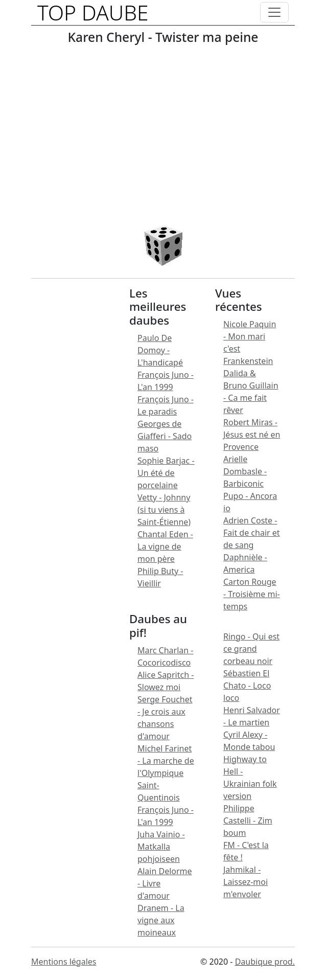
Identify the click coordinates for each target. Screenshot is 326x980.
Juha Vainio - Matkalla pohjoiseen (161, 847)
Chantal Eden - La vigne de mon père (165, 546)
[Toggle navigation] (274, 12)
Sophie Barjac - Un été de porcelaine (166, 473)
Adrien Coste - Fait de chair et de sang (252, 533)
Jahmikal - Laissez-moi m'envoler (246, 882)
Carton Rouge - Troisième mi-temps (252, 594)
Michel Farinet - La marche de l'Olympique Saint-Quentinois (166, 773)
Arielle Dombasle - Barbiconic (245, 471)
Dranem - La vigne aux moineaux (161, 920)
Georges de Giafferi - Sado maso (165, 436)
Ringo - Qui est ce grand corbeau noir (251, 649)
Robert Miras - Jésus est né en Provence (252, 435)
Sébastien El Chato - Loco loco (247, 686)
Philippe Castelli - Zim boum (248, 821)
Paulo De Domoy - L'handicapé (160, 350)
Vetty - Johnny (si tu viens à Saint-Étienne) (164, 510)
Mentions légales (64, 962)
